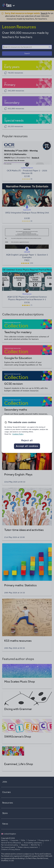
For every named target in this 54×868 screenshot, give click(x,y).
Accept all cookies (27, 446)
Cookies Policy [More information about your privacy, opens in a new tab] (18, 434)
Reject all (27, 440)
